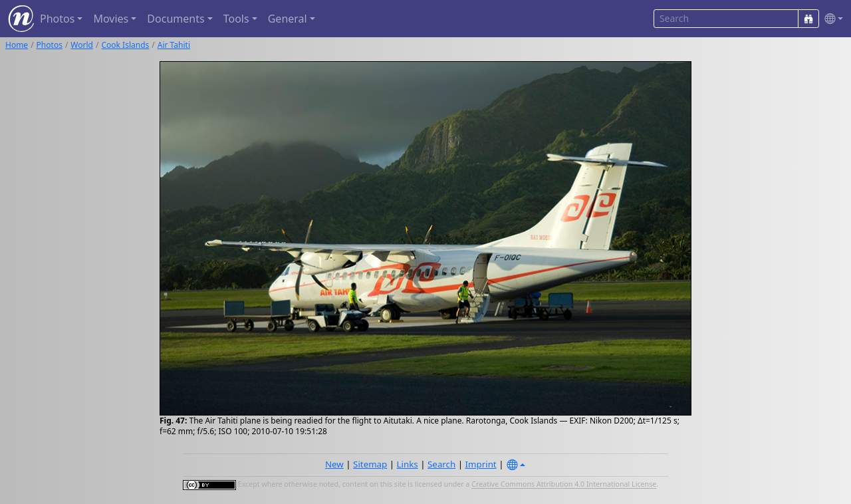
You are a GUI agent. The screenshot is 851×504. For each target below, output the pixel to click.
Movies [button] (111, 19)
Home (17, 45)
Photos (50, 45)
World (82, 45)
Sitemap (370, 464)
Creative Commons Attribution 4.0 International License (564, 485)
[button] (831, 19)
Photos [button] (57, 19)
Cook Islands (125, 45)
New (334, 464)
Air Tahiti (174, 45)
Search (441, 464)
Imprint (481, 464)
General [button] (288, 19)
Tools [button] (236, 19)
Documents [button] (176, 19)
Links (408, 464)
